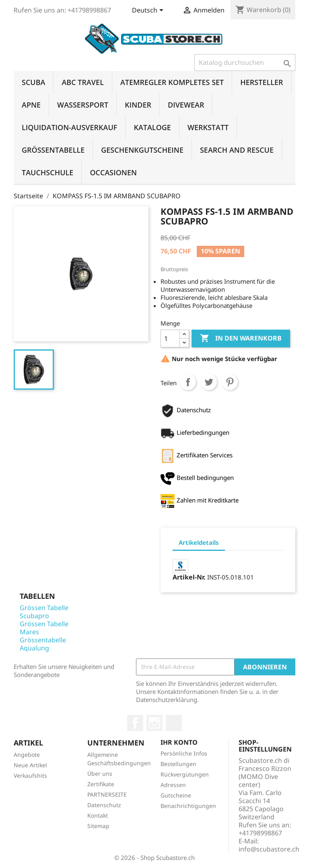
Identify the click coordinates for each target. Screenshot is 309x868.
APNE (31, 105)
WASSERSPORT (83, 105)
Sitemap (98, 826)
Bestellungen (178, 764)
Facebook (135, 723)
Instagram (154, 723)
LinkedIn (174, 723)
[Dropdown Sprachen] (149, 11)
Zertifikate (101, 784)
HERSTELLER (262, 82)
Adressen (173, 785)
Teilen (188, 382)
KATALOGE (152, 127)
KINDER (138, 105)
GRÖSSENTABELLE (53, 150)
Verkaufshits (30, 776)
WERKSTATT (208, 127)
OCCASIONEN (113, 172)
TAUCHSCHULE (47, 172)
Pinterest (230, 382)
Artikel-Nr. (189, 577)
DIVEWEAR (186, 105)
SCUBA (33, 82)
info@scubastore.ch (269, 849)
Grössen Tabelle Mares (44, 628)
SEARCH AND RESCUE (237, 150)
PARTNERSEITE (107, 794)
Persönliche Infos (184, 753)
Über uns (100, 774)
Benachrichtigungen (188, 806)
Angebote (27, 755)
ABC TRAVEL (82, 82)
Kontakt (98, 815)
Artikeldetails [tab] (199, 542)
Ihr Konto (179, 742)
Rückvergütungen (185, 774)
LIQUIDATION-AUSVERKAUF (69, 127)
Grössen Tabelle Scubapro (44, 612)
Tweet (209, 382)
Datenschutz (104, 805)
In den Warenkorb (241, 338)
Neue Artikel (30, 765)
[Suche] (245, 62)
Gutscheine (176, 795)
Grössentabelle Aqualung (43, 644)
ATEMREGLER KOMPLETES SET (172, 82)
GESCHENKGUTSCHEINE (142, 150)
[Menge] (170, 338)
